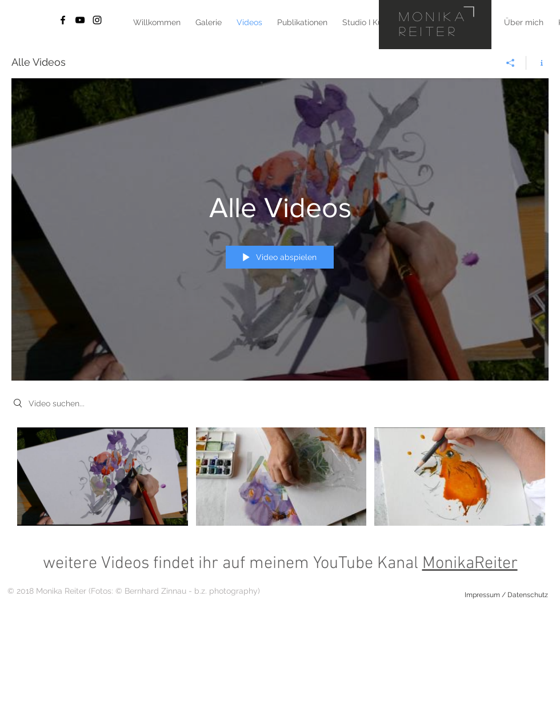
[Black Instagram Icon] (97, 20)
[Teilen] (511, 63)
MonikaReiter (470, 564)
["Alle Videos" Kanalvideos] (280, 480)
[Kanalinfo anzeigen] (537, 63)
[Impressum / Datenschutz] (506, 595)
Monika (433, 16)
